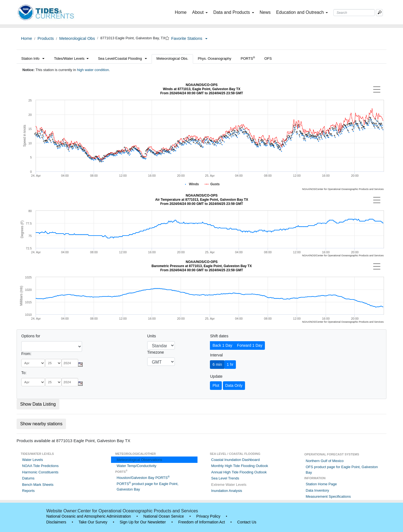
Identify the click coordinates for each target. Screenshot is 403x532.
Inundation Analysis (227, 491)
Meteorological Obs (77, 38)
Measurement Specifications (328, 496)
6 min (217, 364)
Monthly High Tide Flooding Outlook (240, 466)
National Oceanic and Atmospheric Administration (89, 516)
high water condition (93, 70)
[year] (70, 363)
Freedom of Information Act (202, 522)
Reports (28, 491)
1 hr (230, 364)
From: (26, 354)
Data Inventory (318, 490)
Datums (28, 478)
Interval (216, 355)
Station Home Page (321, 484)
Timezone (156, 352)
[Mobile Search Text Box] (379, 13)
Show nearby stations (41, 424)
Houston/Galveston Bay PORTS (143, 478)
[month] (33, 363)
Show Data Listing (38, 404)
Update (216, 376)
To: (24, 373)
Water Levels (32, 460)
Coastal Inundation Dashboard (236, 460)
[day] (53, 363)
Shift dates (219, 336)
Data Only (234, 385)
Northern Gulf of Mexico (325, 461)
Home (182, 12)
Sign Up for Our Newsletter (143, 522)
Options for (31, 336)
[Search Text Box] (354, 13)
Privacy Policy (208, 516)
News (265, 12)
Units (152, 336)
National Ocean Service (164, 516)
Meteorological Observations (139, 460)
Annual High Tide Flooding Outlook (239, 472)
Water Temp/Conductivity (136, 466)
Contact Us (247, 522)
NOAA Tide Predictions (40, 466)
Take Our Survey (93, 522)
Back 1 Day (222, 345)
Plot (216, 385)
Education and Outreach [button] (302, 12)
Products (46, 38)
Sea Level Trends (225, 478)
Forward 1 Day (250, 345)
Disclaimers (56, 522)
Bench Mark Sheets (38, 485)
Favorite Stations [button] (189, 38)
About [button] (200, 12)
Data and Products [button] (234, 12)
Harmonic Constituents (40, 472)
